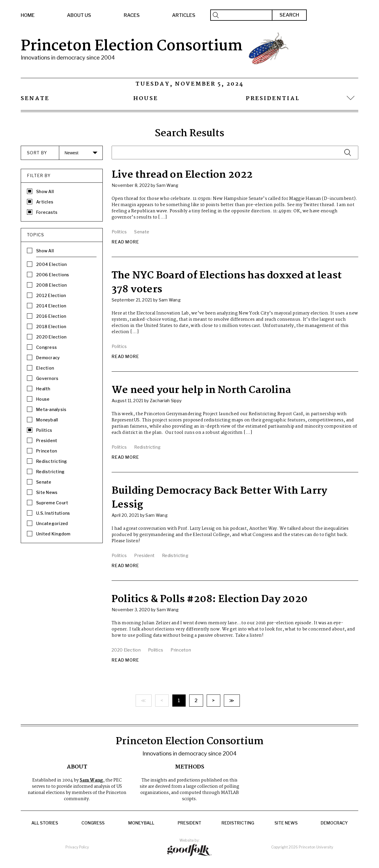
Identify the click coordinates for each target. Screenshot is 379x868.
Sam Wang (91, 780)
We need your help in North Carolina (201, 390)
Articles (184, 15)
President (189, 823)
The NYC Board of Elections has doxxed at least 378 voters (227, 283)
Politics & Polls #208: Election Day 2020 (210, 599)
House (146, 99)
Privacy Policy (77, 847)
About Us (79, 15)
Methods (190, 767)
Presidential (273, 99)
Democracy (334, 823)
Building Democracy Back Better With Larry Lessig (219, 498)
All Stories (45, 823)
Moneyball (141, 823)
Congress (93, 823)
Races (132, 15)
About (77, 767)
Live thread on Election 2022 (182, 175)
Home (28, 15)
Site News (286, 823)
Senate (35, 99)
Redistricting (238, 823)
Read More (125, 242)
